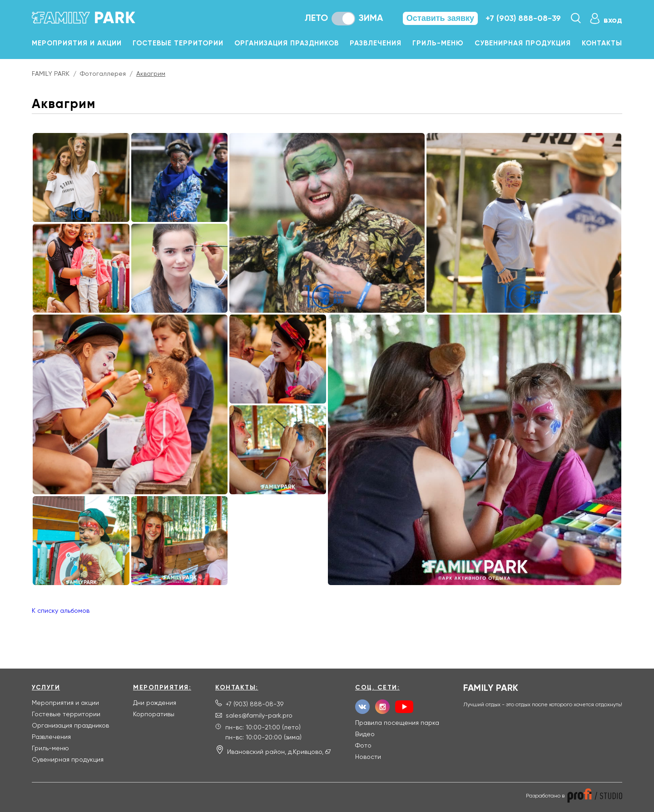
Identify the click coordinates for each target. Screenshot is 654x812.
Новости (368, 757)
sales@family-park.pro (259, 716)
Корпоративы (154, 714)
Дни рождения (155, 703)
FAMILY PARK (51, 74)
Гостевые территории (178, 43)
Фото (363, 746)
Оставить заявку (440, 18)
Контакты (602, 43)
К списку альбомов (61, 611)
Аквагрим (151, 74)
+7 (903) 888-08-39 (523, 19)
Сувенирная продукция (523, 43)
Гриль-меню (438, 43)
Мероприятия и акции (77, 43)
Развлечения (376, 43)
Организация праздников (287, 43)
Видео (365, 734)
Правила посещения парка (397, 723)
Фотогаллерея (103, 74)
